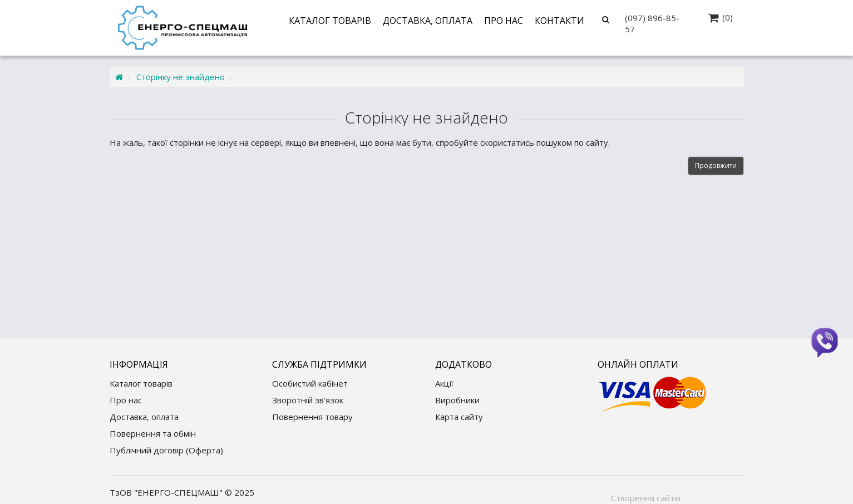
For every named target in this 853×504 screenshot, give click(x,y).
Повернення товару (312, 417)
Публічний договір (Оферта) (166, 450)
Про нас (504, 21)
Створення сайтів (646, 498)
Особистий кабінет (310, 383)
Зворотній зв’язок (308, 400)
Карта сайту (459, 417)
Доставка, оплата (428, 21)
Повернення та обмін (153, 433)
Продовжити (716, 165)
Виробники (457, 400)
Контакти (559, 21)
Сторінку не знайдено (181, 77)
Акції (444, 383)
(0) (728, 17)
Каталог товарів (330, 21)
